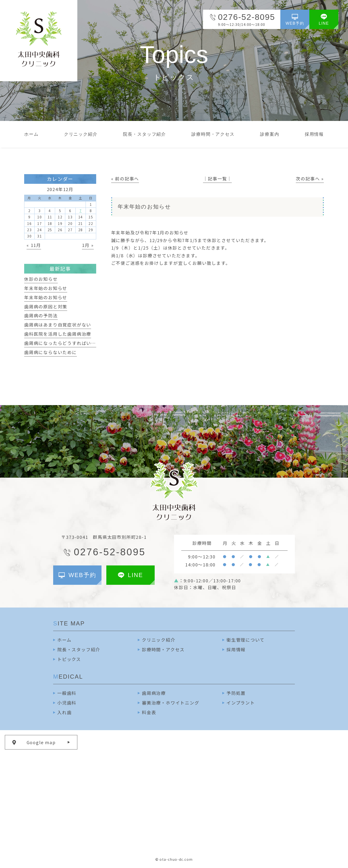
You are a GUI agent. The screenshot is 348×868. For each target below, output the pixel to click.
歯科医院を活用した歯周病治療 (58, 334)
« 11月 (34, 245)
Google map (41, 742)
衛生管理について (245, 640)
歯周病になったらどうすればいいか (62, 343)
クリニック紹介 (159, 640)
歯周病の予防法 (41, 315)
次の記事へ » (310, 178)
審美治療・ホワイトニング (171, 703)
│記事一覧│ (217, 178)
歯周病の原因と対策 (46, 306)
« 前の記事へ (125, 178)
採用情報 (236, 649)
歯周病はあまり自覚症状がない (58, 325)
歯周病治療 (154, 693)
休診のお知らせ (41, 279)
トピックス (69, 659)
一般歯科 (67, 693)
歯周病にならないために (51, 352)
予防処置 (236, 693)
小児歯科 (67, 703)
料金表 (149, 712)
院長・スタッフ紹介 (79, 649)
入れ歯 (64, 712)
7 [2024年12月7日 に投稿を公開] (81, 211)
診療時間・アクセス (163, 649)
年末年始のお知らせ (46, 288)
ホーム (64, 640)
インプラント (241, 703)
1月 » (88, 245)
